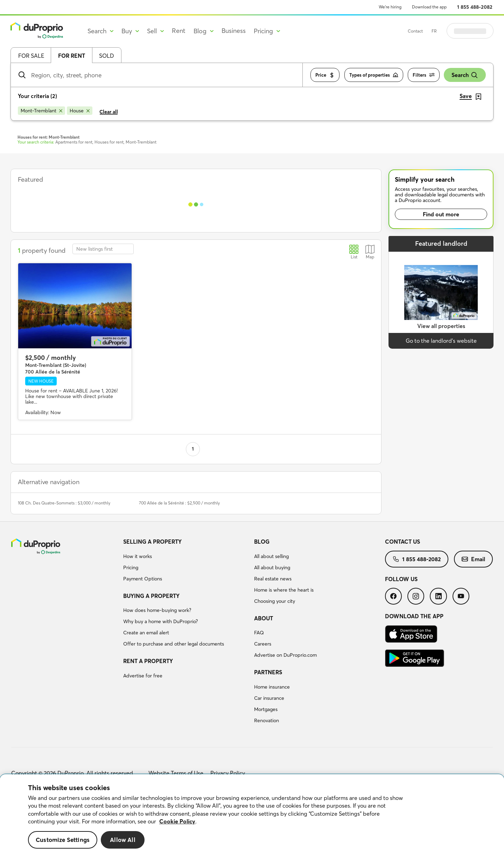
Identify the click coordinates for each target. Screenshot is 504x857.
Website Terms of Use (176, 773)
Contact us (402, 542)
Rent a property (148, 661)
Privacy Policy (228, 773)
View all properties (441, 326)
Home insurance (272, 687)
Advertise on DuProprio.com (285, 655)
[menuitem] (186, 561)
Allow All (123, 840)
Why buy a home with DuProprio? (160, 621)
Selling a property (152, 542)
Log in (479, 31)
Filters (424, 75)
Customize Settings (63, 840)
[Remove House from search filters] (80, 111)
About (264, 618)
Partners (268, 672)
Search (465, 75)
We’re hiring (390, 7)
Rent (179, 31)
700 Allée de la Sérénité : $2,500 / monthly (179, 503)
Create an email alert (146, 633)
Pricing (131, 567)
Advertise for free (143, 676)
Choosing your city (275, 601)
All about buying (272, 567)
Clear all (109, 112)
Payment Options (143, 579)
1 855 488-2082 (475, 7)
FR (452, 31)
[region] (252, 816)
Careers (263, 644)
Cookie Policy (177, 821)
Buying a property (151, 596)
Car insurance (269, 698)
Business (234, 31)
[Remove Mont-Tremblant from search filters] (41, 111)
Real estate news (273, 579)
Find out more (441, 214)
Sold (107, 56)
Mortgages (266, 709)
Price (325, 75)
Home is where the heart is (284, 590)
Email (473, 559)
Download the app (429, 7)
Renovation (267, 720)
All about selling (271, 556)
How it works (138, 556)
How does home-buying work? (157, 610)
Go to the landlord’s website (441, 341)
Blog (262, 542)
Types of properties (374, 75)
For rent (72, 56)
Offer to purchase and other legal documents (174, 644)
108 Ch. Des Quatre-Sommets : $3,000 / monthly (64, 503)
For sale (31, 56)
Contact (433, 31)
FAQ (259, 633)
